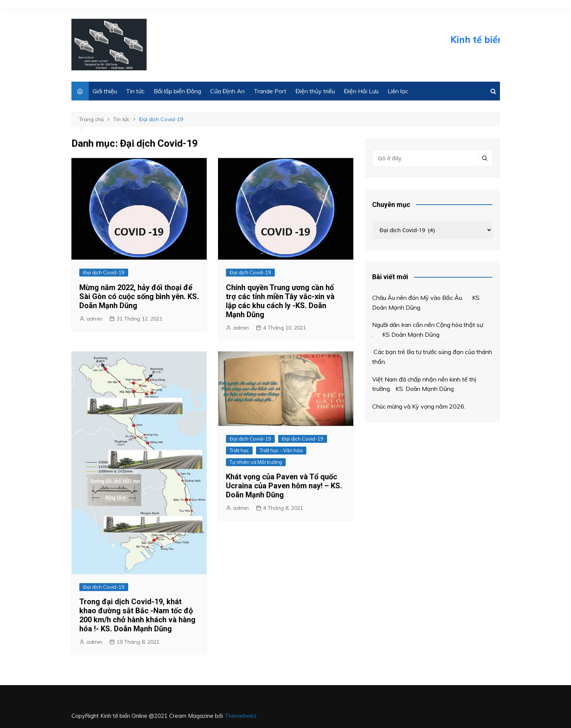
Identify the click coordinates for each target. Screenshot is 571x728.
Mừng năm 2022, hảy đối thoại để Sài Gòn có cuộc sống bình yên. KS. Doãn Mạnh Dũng (139, 296)
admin (94, 319)
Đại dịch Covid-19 (104, 272)
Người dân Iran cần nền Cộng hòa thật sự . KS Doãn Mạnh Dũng (428, 330)
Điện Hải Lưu (361, 91)
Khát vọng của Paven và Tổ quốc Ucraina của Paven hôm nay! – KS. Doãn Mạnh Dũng (284, 486)
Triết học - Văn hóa (281, 450)
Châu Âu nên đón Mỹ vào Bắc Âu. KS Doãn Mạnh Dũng (426, 302)
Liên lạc (398, 91)
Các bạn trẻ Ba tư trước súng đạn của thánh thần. (432, 357)
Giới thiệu (105, 91)
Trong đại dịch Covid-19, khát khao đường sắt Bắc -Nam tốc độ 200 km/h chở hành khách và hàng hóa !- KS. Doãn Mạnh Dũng (137, 615)
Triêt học (239, 450)
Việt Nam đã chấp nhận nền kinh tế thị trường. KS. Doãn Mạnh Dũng (424, 384)
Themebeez (240, 716)
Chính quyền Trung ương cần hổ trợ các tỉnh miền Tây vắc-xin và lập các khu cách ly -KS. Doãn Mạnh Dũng (280, 301)
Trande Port (270, 91)
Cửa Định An (227, 91)
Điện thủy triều (315, 91)
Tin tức (135, 91)
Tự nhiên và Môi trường (256, 462)
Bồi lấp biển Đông (177, 91)
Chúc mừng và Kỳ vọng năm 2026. (419, 406)
